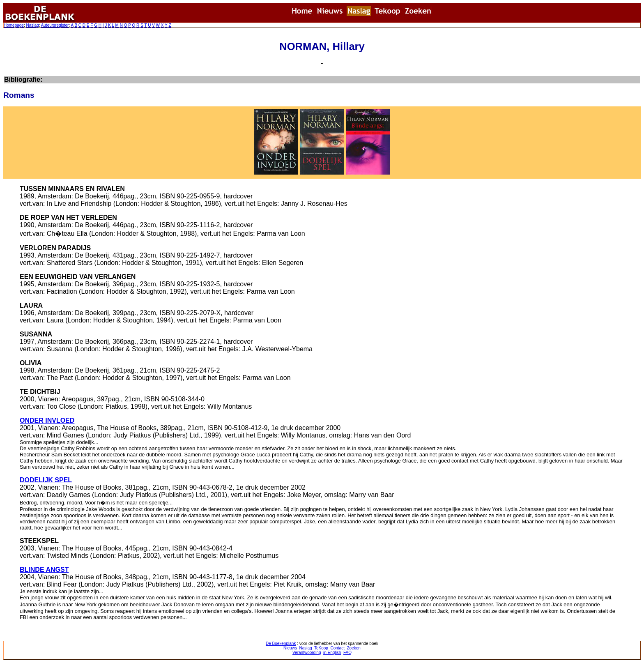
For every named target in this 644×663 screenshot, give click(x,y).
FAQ (347, 653)
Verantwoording (307, 653)
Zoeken (354, 648)
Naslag (32, 25)
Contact (337, 648)
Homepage (14, 25)
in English (332, 653)
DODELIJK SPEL (46, 480)
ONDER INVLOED (47, 420)
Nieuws (290, 648)
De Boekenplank (281, 643)
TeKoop (321, 648)
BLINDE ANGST (44, 570)
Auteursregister (55, 25)
